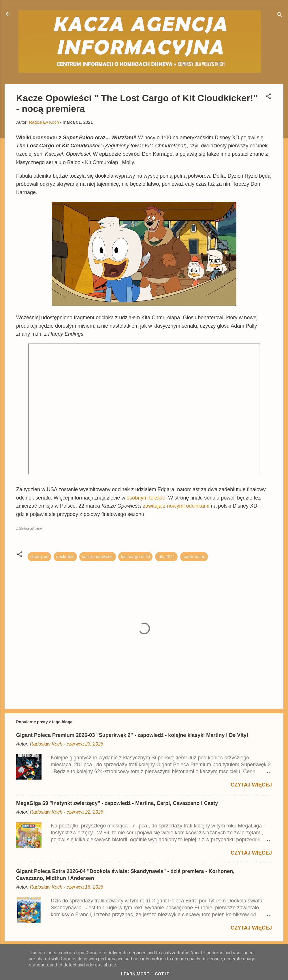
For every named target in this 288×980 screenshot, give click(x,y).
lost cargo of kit (135, 556)
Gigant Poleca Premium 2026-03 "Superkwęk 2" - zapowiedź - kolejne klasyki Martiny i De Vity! (132, 735)
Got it (162, 974)
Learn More (135, 974)
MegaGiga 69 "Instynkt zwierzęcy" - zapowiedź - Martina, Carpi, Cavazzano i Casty (117, 803)
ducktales (65, 556)
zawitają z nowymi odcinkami (177, 506)
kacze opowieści (98, 556)
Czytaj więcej (251, 785)
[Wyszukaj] (280, 16)
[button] (268, 97)
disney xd (39, 556)
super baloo (194, 556)
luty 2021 (166, 556)
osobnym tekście (146, 498)
